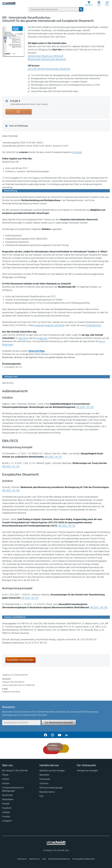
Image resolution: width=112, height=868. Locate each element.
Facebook (7, 808)
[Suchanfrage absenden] (81, 9)
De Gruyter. (77, 152)
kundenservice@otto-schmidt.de (49, 325)
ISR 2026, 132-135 (11, 466)
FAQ (41, 796)
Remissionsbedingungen (51, 788)
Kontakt (6, 804)
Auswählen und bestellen (20, 660)
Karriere (6, 783)
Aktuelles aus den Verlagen (52, 771)
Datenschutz (34, 859)
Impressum (22, 859)
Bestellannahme (47, 792)
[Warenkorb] (89, 3)
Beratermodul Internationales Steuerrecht (47, 59)
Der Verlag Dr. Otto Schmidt (15, 771)
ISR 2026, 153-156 (30, 598)
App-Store (23, 338)
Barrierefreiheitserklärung (59, 859)
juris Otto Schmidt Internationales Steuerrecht (49, 69)
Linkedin (6, 812)
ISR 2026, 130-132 (53, 457)
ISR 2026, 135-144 (11, 490)
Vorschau (44, 783)
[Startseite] (56, 844)
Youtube (6, 817)
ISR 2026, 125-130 (85, 407)
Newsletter (44, 775)
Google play (42, 338)
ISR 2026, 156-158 (99, 607)
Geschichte (7, 795)
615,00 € (29, 103)
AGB (44, 859)
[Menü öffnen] (107, 3)
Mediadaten (8, 799)
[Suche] (54, 9)
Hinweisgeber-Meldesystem (84, 859)
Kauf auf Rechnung (19, 126)
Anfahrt (6, 779)
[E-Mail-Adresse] (21, 723)
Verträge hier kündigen (87, 771)
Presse (5, 775)
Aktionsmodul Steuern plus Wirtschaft (46, 56)
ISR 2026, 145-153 (67, 526)
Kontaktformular (93, 325)
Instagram (7, 821)
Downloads (45, 779)
